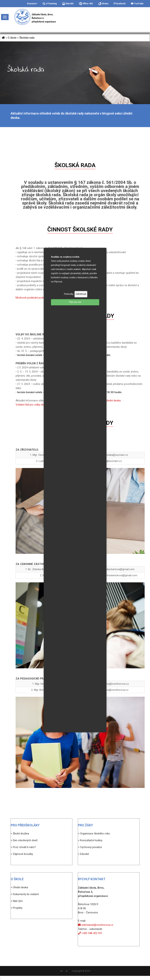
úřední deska (113, 401)
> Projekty (17, 908)
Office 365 (86, 4)
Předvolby (69, 294)
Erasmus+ (32, 4)
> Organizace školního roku (94, 834)
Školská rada (27, 38)
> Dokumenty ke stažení (25, 894)
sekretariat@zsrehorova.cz (96, 925)
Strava (103, 4)
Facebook (120, 4)
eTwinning (50, 4)
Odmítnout (81, 294)
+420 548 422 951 (90, 933)
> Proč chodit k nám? (23, 847)
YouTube (137, 4)
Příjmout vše (75, 302)
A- (67, 971)
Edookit (68, 4)
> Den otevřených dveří (24, 840)
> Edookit (83, 854)
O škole (12, 38)
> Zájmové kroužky (22, 854)
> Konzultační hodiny (90, 840)
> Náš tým (17, 901)
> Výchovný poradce (90, 847)
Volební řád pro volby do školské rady (38, 405)
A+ (62, 971)
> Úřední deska (19, 887)
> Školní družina (20, 834)
